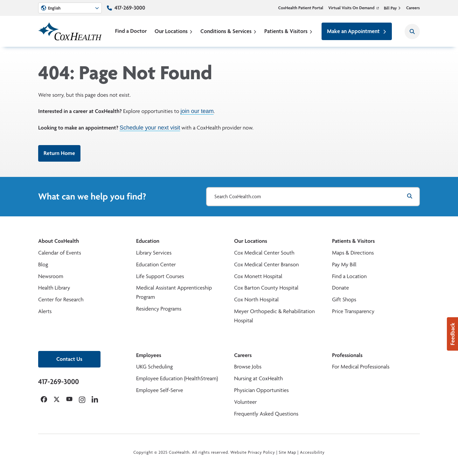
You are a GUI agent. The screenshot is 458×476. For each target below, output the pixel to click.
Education (148, 241)
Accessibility (312, 452)
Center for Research (61, 300)
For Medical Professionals (361, 367)
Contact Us (69, 359)
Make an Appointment (357, 31)
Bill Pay (392, 8)
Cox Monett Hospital (258, 276)
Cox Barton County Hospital (266, 288)
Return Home (59, 153)
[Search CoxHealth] (412, 31)
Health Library (54, 288)
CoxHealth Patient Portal (301, 8)
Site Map (287, 452)
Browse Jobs (248, 367)
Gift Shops (344, 300)
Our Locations (174, 31)
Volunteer (245, 402)
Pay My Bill (344, 265)
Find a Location (349, 276)
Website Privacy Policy (253, 452)
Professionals (347, 355)
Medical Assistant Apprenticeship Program (174, 292)
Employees (149, 355)
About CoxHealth (59, 241)
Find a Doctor (131, 31)
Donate (340, 288)
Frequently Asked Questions (266, 414)
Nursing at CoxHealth (258, 378)
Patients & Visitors (288, 31)
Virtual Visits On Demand (354, 8)
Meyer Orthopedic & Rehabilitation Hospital (274, 316)
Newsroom (51, 276)
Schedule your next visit (150, 127)
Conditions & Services (229, 31)
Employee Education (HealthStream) (177, 378)
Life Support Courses (160, 276)
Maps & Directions (353, 253)
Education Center (156, 265)
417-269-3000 (130, 8)
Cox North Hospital (256, 300)
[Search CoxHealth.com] (313, 197)
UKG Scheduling (154, 367)
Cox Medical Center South (264, 253)
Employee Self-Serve (160, 390)
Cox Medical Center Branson (266, 265)
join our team (197, 111)
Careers (413, 8)
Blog (43, 265)
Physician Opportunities (261, 390)
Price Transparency (353, 311)
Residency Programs (159, 309)
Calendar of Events (60, 253)
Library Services (154, 253)
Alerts (45, 311)
